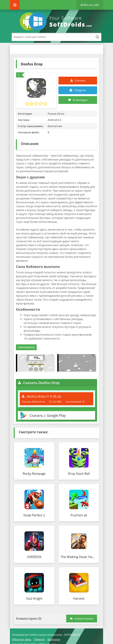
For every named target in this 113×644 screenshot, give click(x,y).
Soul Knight (34, 598)
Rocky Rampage (34, 474)
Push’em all (79, 515)
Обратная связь (22, 639)
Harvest (79, 598)
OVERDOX (34, 557)
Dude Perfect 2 (34, 515)
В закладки (78, 100)
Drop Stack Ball (79, 474)
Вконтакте (54, 639)
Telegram (80, 90)
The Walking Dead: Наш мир (79, 557)
